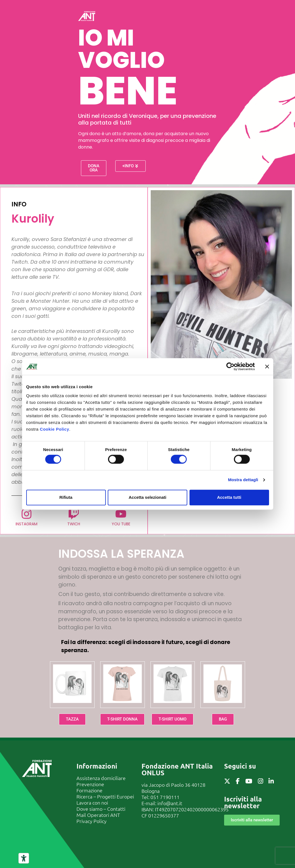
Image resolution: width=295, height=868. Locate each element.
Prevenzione (90, 784)
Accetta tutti (229, 497)
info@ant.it (170, 803)
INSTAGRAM (27, 524)
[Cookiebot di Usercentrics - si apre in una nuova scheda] (230, 366)
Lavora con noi (92, 803)
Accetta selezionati (147, 497)
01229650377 (164, 815)
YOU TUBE (121, 524)
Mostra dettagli (243, 480)
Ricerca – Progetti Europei (105, 796)
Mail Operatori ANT (98, 815)
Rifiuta (66, 497)
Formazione (89, 790)
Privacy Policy (92, 821)
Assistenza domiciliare (101, 778)
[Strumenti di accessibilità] (24, 858)
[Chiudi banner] (267, 366)
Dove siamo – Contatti (101, 809)
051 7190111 (165, 797)
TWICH (74, 524)
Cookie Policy (55, 429)
